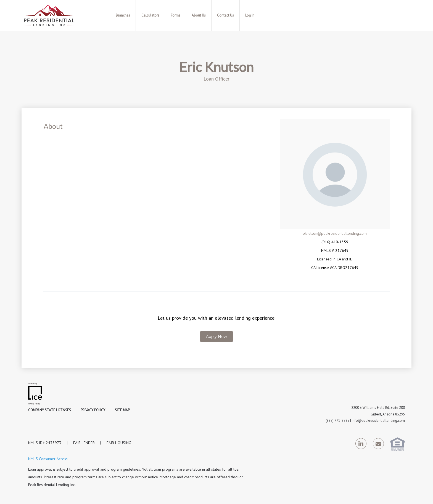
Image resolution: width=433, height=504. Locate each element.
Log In (250, 15)
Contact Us (225, 15)
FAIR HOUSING (119, 443)
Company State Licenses (50, 410)
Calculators (150, 15)
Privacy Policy (93, 410)
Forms (175, 15)
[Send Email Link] (378, 445)
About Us (199, 15)
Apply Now (216, 337)
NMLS (33, 443)
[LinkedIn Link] (361, 445)
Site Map (122, 410)
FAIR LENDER (84, 443)
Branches (123, 15)
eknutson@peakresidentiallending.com (335, 233)
